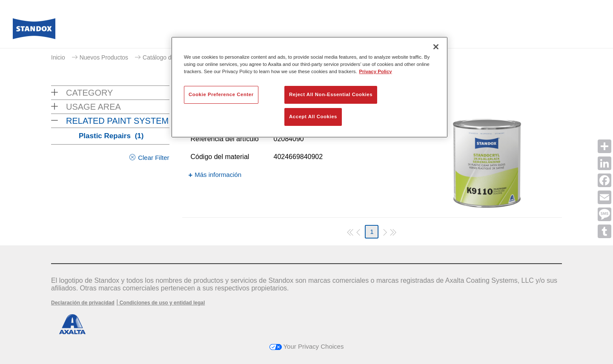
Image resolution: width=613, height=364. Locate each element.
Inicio (58, 57)
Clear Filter (153, 158)
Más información (218, 175)
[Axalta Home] (34, 31)
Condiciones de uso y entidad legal (161, 303)
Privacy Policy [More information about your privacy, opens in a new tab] (376, 71)
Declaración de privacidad (83, 303)
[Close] (436, 47)
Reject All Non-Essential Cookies (331, 94)
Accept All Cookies (313, 117)
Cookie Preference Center (221, 94)
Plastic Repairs (111, 136)
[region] (309, 87)
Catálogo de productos (173, 57)
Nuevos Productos (104, 57)
